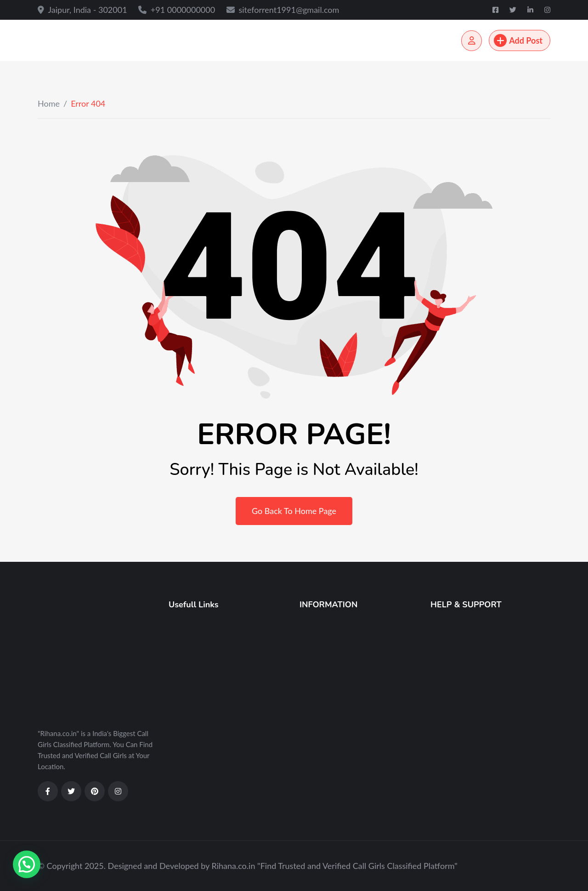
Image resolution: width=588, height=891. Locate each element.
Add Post (518, 40)
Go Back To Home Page (294, 511)
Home (49, 103)
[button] (27, 864)
